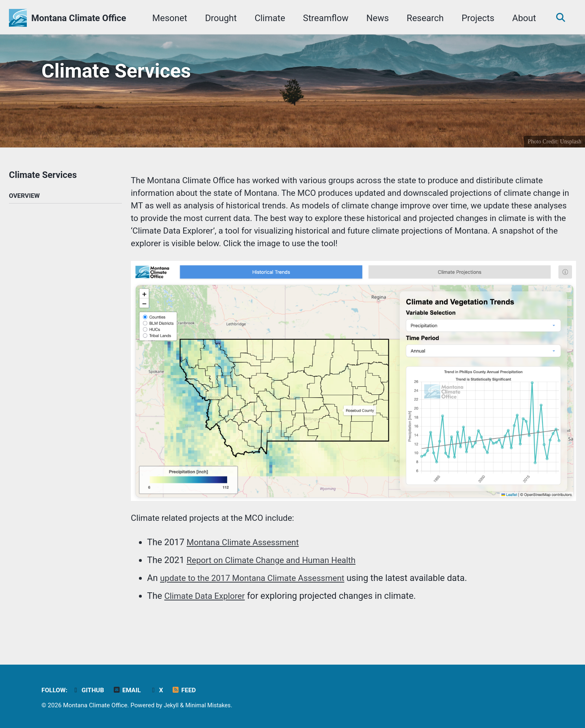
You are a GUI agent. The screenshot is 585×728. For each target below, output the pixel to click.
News (375, 18)
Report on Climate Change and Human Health (277, 573)
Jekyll (172, 705)
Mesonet (167, 18)
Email (131, 690)
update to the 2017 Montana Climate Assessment (259, 591)
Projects (475, 18)
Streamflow (323, 18)
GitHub (91, 690)
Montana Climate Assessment (246, 555)
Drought (218, 18)
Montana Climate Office (79, 18)
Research (422, 18)
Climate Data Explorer (207, 609)
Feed (190, 690)
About (521, 18)
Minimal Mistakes (211, 705)
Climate (267, 18)
